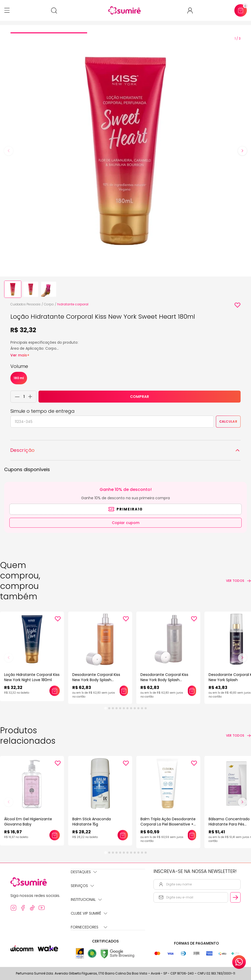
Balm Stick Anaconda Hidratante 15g (92, 822)
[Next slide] (242, 151)
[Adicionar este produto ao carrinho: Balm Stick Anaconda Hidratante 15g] (123, 835)
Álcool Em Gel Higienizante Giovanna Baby (28, 822)
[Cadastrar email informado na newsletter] (235, 897)
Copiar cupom (126, 523)
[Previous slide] (9, 151)
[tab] (49, 33)
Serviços (82, 886)
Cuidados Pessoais (25, 304)
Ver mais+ (20, 355)
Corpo (49, 304)
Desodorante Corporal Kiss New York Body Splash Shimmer (96, 680)
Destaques (84, 872)
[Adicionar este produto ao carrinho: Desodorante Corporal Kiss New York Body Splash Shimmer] (124, 691)
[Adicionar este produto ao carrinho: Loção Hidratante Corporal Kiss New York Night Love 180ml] (55, 691)
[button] (13, 289)
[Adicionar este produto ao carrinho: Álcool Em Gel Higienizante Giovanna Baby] (55, 835)
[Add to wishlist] (237, 305)
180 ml (19, 378)
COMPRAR (140, 397)
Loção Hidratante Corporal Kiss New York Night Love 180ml (32, 677)
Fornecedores (89, 927)
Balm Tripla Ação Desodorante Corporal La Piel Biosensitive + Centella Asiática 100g (168, 824)
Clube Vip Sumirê (89, 913)
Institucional (86, 899)
